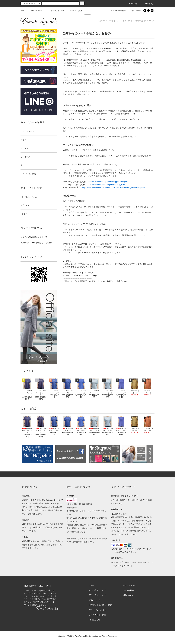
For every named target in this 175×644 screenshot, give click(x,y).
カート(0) (148, 4)
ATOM (97, 620)
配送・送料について (97, 595)
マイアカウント (129, 585)
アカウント (132, 4)
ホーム (24, 11)
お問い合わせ (134, 11)
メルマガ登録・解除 (117, 11)
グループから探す (56, 11)
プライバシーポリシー (98, 610)
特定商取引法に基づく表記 (100, 605)
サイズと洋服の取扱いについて (34, 237)
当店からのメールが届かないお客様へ (37, 243)
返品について (95, 600)
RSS (91, 620)
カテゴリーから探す (37, 11)
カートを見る (128, 590)
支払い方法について (97, 590)
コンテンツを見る (74, 11)
